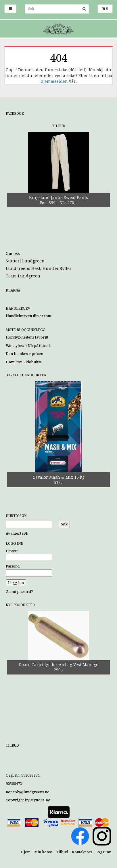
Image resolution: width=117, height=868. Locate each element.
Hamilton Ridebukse (24, 362)
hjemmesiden (54, 81)
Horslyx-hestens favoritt (27, 337)
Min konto (43, 852)
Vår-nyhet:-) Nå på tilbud (28, 346)
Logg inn (103, 852)
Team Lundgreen (23, 276)
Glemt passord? (19, 592)
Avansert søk (17, 533)
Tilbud (62, 852)
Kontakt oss (82, 852)
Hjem (26, 852)
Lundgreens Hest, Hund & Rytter (39, 268)
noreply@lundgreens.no (28, 792)
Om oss (13, 253)
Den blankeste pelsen (24, 354)
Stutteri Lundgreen (25, 261)
